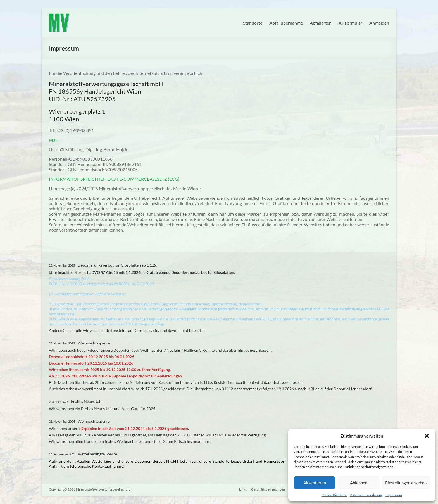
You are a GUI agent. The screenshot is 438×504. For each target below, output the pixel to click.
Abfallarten (321, 23)
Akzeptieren (315, 483)
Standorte (253, 23)
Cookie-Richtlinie (334, 495)
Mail (53, 140)
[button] (427, 436)
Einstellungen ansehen (406, 483)
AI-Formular (350, 23)
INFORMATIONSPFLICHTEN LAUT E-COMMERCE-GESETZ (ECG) (114, 179)
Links (243, 489)
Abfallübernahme (286, 23)
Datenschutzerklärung (366, 495)
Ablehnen (359, 483)
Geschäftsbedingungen (268, 489)
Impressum (394, 495)
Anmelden (379, 23)
